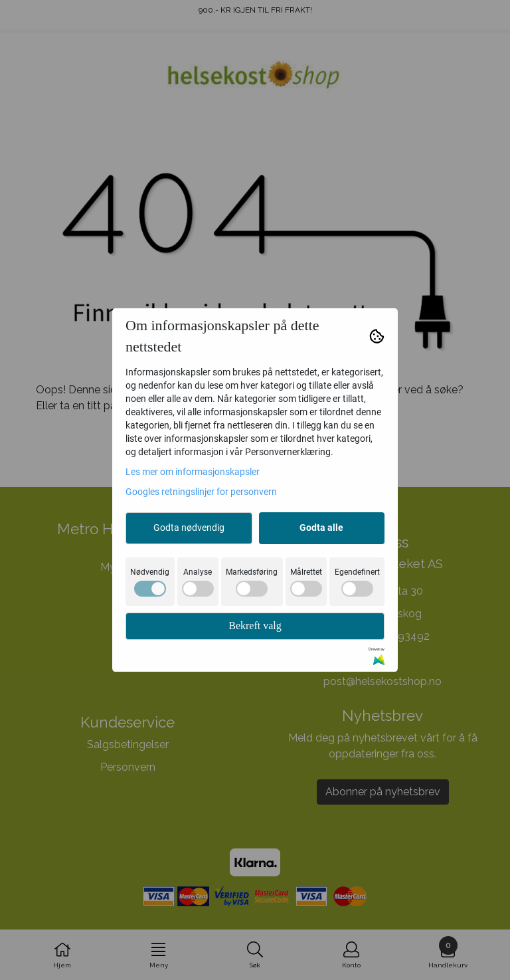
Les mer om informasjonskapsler (193, 472)
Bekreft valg (255, 626)
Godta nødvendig (189, 528)
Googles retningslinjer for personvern (201, 492)
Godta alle (321, 528)
